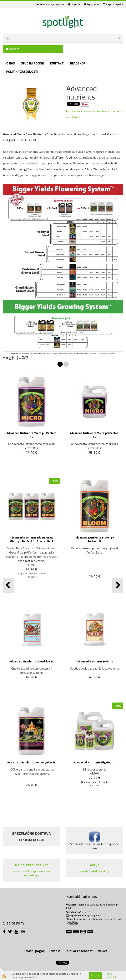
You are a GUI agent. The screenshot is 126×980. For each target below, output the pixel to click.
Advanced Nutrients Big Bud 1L (95, 762)
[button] (118, 585)
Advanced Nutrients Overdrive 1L (32, 661)
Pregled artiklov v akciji (95, 871)
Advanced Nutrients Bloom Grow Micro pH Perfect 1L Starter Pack (32, 539)
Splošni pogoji (32, 63)
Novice (103, 951)
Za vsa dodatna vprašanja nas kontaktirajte (32, 873)
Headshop (78, 63)
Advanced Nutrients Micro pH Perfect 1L (31, 435)
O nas (11, 63)
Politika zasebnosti (22, 72)
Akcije (95, 865)
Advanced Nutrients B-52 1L (95, 661)
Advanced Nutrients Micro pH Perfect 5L (95, 435)
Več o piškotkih (112, 975)
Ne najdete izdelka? (32, 865)
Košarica (12, 49)
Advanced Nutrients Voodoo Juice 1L (31, 762)
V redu (95, 975)
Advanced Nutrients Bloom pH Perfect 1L (95, 539)
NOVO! (34, 588)
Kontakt (57, 63)
